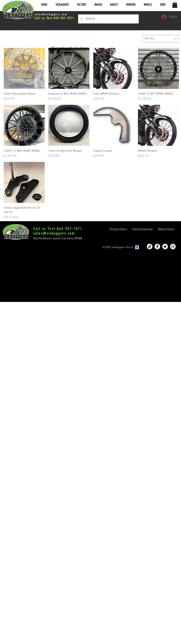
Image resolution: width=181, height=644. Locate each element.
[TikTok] (150, 247)
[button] (62, 5)
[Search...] (108, 19)
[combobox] (161, 39)
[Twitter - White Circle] (165, 247)
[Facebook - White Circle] (157, 247)
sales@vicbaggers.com (51, 14)
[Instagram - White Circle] (173, 247)
